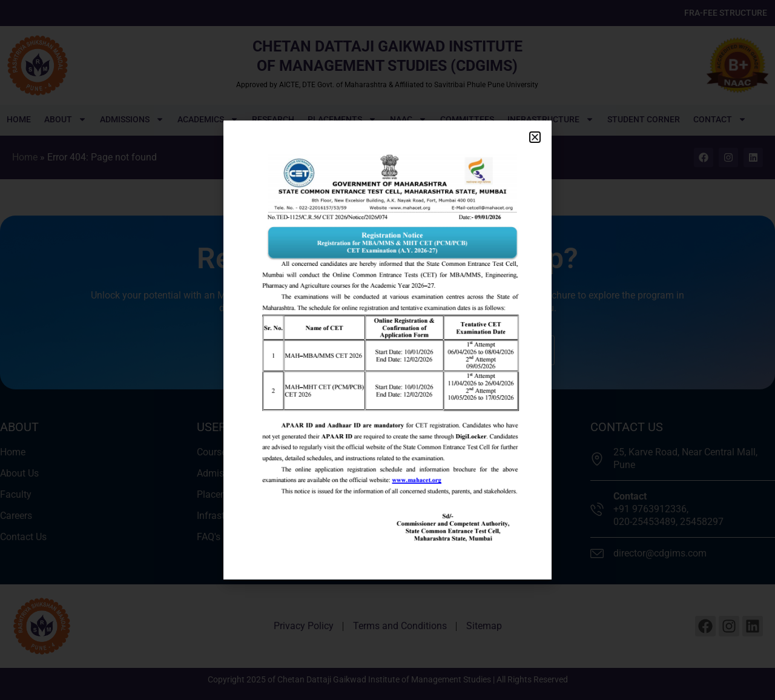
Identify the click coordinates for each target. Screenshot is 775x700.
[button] (535, 137)
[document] (387, 350)
